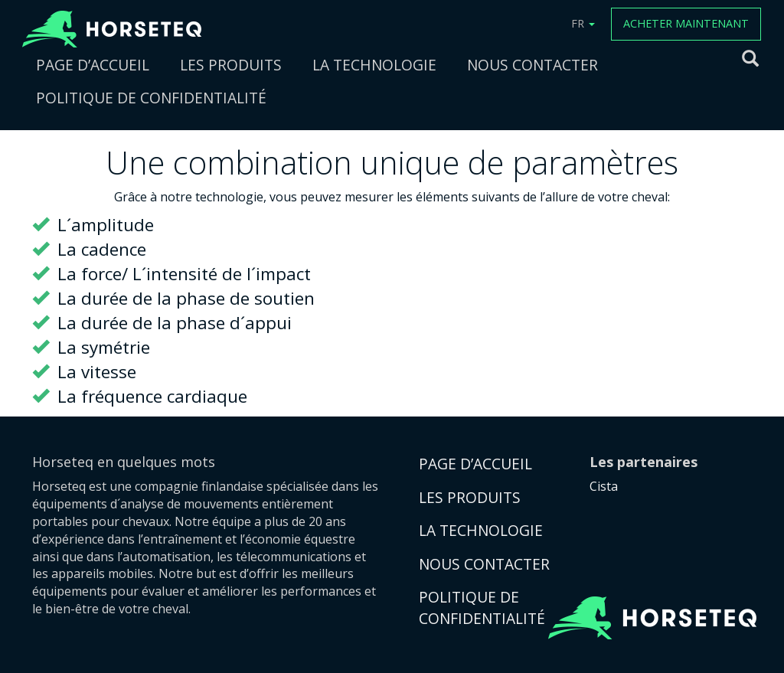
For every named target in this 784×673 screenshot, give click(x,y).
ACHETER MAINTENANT (686, 23)
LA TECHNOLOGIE (374, 65)
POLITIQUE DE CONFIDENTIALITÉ (151, 98)
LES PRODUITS (231, 65)
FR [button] (583, 23)
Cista (604, 486)
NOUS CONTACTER (532, 65)
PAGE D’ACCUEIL (93, 65)
